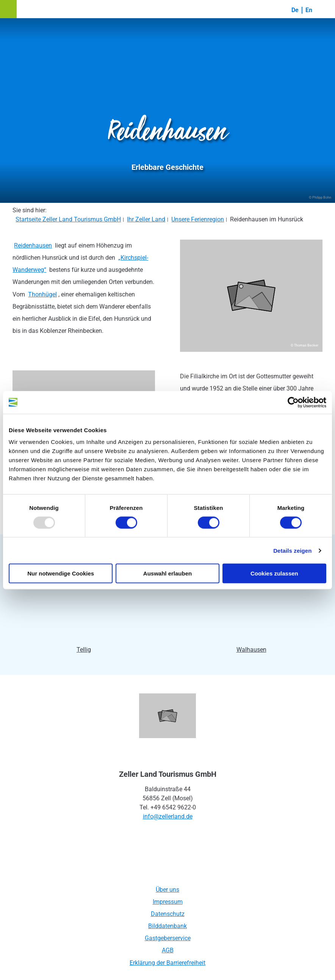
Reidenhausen (33, 245)
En (309, 10)
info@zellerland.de (168, 816)
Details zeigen (292, 550)
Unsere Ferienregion (198, 219)
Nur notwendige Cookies (61, 573)
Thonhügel (42, 294)
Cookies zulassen (274, 573)
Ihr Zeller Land (146, 219)
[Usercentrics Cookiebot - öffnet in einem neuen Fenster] (293, 402)
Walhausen (251, 650)
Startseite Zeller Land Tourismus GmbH (68, 219)
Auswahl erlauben (167, 573)
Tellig (84, 650)
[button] (8, 9)
